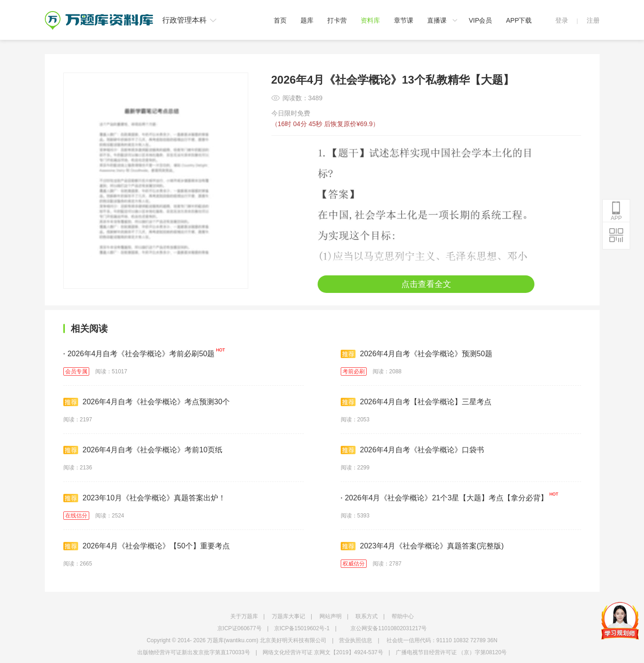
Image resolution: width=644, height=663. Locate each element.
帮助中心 (403, 616)
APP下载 (519, 20)
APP (616, 211)
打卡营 (337, 20)
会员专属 (76, 371)
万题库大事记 (288, 616)
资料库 (370, 20)
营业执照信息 (356, 640)
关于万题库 (244, 616)
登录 (562, 20)
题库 (307, 20)
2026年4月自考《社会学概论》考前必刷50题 (139, 354)
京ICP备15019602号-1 (302, 628)
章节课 (404, 20)
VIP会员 (481, 20)
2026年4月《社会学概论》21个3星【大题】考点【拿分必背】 (445, 498)
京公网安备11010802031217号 (389, 628)
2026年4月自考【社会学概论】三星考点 (416, 402)
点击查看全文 (426, 284)
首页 (280, 20)
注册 (593, 20)
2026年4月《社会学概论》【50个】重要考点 (147, 546)
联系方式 (367, 616)
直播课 (437, 20)
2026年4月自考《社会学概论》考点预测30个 (147, 402)
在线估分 (76, 516)
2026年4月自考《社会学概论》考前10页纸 (143, 450)
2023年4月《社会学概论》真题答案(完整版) (422, 546)
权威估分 (354, 564)
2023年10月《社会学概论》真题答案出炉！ (144, 498)
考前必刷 (354, 371)
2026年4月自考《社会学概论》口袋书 (413, 450)
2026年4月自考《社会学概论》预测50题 (417, 354)
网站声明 (331, 616)
